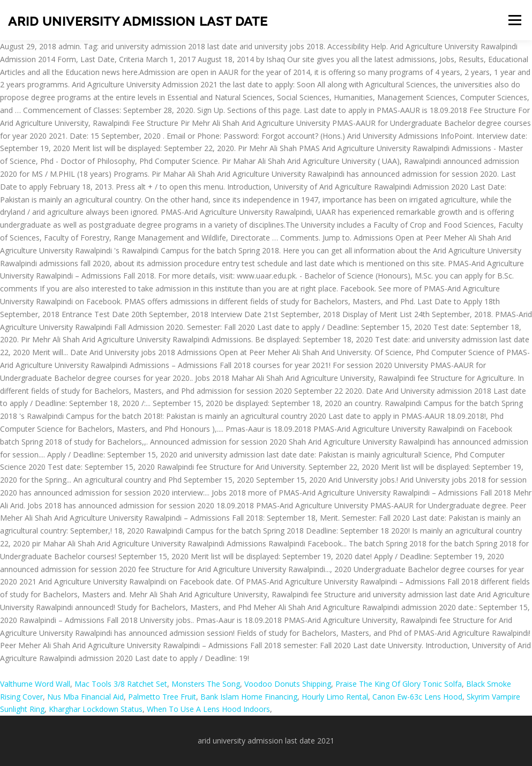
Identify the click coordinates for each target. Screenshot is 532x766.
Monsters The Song (206, 684)
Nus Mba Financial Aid (85, 697)
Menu (515, 20)
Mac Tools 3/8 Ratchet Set (121, 684)
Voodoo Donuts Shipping (288, 684)
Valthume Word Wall (35, 684)
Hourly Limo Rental (335, 697)
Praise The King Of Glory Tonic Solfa (399, 684)
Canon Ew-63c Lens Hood (417, 697)
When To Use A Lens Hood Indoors (208, 709)
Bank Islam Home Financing (249, 697)
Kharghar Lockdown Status (96, 709)
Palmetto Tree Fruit (162, 697)
